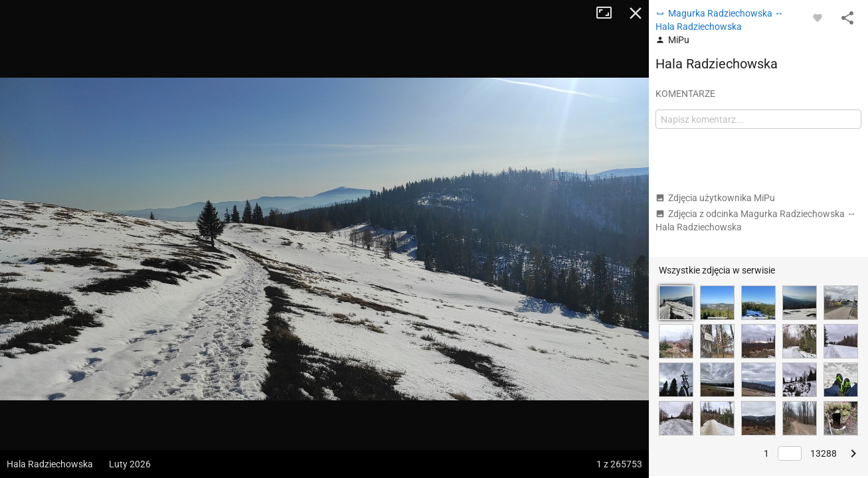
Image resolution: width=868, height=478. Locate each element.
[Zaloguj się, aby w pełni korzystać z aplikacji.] (818, 17)
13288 (824, 453)
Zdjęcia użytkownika (715, 198)
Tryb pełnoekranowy (609, 13)
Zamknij (636, 13)
